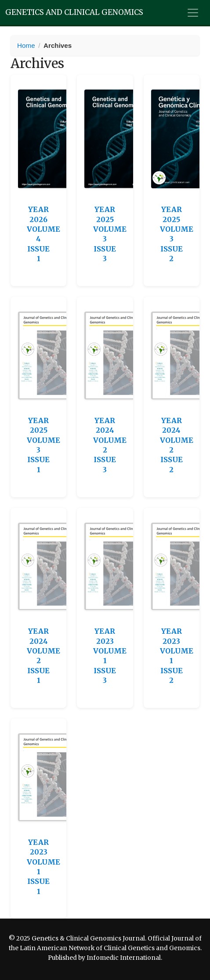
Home (26, 45)
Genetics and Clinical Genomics (74, 12)
